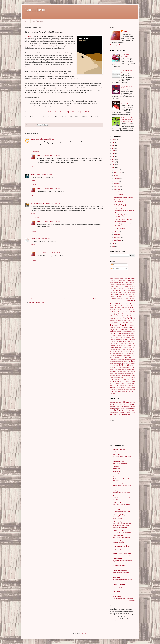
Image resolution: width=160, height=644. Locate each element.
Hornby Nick (129, 318)
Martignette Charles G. (124, 347)
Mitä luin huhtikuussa (120, 228)
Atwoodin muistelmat (118, 593)
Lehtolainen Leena (115, 345)
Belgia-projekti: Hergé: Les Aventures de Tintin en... (121, 205)
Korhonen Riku (117, 339)
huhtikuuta (117, 232)
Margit (33, 239)
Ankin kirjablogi (118, 522)
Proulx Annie (116, 365)
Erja (62, 112)
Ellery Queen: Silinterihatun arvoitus (122, 451)
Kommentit (115, 269)
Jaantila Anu (128, 327)
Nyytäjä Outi (121, 359)
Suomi (113, 415)
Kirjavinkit (116, 477)
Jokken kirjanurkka (119, 449)
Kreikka (133, 410)
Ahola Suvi (113, 280)
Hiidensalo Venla (115, 316)
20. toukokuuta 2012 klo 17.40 (51, 203)
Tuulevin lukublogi (118, 510)
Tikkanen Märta (131, 379)
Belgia (112, 408)
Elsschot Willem (114, 301)
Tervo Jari (117, 379)
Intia (131, 408)
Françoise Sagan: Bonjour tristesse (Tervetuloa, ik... (123, 225)
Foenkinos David (124, 304)
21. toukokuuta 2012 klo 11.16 (52, 189)
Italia (125, 410)
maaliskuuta (118, 235)
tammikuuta (117, 240)
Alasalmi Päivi (131, 280)
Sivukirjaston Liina (70, 112)
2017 (114, 156)
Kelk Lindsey (117, 337)
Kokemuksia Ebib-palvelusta (127, 71)
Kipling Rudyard (126, 337)
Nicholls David (126, 355)
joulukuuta (117, 170)
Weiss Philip (129, 389)
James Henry (116, 329)
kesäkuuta (117, 186)
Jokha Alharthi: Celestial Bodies (121, 493)
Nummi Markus (114, 359)
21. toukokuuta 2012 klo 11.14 (52, 222)
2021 (114, 145)
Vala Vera (116, 385)
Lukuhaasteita (38, 21)
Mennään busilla (117, 468)
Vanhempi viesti (98, 299)
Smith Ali (112, 375)
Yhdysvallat (124, 415)
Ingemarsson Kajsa (119, 327)
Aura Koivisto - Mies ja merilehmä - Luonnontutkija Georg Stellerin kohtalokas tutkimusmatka (122, 525)
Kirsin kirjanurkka (118, 536)
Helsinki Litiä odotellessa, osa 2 (121, 512)
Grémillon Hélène (131, 310)
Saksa (133, 412)
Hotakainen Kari (114, 320)
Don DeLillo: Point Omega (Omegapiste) (121, 201)
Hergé (124, 314)
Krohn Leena (123, 341)
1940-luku (125, 404)
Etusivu (64, 299)
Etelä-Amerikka (122, 408)
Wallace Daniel (125, 387)
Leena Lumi (116, 454)
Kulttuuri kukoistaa (119, 503)
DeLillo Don (113, 296)
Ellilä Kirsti (132, 298)
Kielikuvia (116, 467)
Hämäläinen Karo (131, 323)
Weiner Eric (123, 389)
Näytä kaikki (132, 601)
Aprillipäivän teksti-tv (118, 543)
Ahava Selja (123, 278)
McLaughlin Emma (114, 351)
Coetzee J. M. (124, 294)
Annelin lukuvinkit (118, 530)
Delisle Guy (132, 296)
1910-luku (132, 402)
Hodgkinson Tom (125, 316)
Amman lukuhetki (118, 484)
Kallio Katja (117, 333)
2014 (114, 162)
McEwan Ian (131, 349)
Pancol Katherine (125, 363)
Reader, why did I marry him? (122, 553)
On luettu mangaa (117, 473)
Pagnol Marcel (117, 363)
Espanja (116, 408)
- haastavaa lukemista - (119, 496)
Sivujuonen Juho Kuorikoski (86, 112)
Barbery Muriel (131, 284)
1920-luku (113, 404)
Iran (134, 408)
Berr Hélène (113, 288)
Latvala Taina (131, 343)
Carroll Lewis (126, 290)
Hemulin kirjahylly (118, 461)
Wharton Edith (117, 391)
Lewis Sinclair (131, 345)
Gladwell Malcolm (115, 310)
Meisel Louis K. (123, 351)
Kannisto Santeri (117, 335)
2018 (114, 154)
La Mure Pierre (122, 343)
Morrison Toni (128, 353)
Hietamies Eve (130, 314)
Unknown (34, 139)
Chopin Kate (131, 292)
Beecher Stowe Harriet (129, 286)
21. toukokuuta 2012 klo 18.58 (44, 239)
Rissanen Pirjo (116, 367)
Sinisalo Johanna (124, 373)
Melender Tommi (131, 351)
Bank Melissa (123, 284)
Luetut (26, 21)
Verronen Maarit (124, 385)
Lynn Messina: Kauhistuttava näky (122, 463)
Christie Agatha (115, 294)
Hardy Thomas (114, 312)
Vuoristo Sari (132, 385)
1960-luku (113, 406)
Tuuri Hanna (127, 383)
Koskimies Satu (126, 339)
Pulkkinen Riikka (125, 365)
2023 (114, 140)
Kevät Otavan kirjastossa (119, 550)
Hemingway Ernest (116, 314)
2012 (114, 167)
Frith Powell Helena (121, 306)
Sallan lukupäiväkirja (119, 515)
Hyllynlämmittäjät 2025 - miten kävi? (123, 598)
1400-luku (113, 402)
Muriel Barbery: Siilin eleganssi (121, 537)
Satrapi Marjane (122, 369)
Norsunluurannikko (114, 412)
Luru (38, 155)
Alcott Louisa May (115, 282)
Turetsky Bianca (114, 383)
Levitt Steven (124, 345)
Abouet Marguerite (115, 278)
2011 (114, 244)
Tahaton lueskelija (118, 541)
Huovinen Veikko (123, 321)
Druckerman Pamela (115, 298)
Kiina (129, 410)
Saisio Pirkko (113, 369)
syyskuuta (117, 178)
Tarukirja (115, 491)
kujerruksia (116, 577)
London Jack (114, 347)
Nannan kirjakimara (119, 584)
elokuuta (117, 181)
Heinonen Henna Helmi (124, 312)
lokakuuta (117, 175)
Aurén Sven (125, 282)
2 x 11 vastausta (118, 194)
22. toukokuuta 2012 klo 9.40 (52, 253)
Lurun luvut (35, 10)
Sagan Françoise (131, 367)
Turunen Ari (121, 383)
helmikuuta (117, 237)
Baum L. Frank (120, 286)
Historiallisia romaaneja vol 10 (121, 567)
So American (29, 36)
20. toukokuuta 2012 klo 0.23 (46, 139)
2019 (114, 151)
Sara (32, 174)
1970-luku (120, 406)
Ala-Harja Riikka (122, 280)
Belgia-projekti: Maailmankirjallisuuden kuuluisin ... (124, 211)
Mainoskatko (116, 472)
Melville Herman (114, 353)
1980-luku (127, 406)
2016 (114, 159)
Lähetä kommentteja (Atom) (37, 302)
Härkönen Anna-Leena (120, 325)
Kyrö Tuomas (114, 343)
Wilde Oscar (125, 391)
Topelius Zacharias (130, 381)
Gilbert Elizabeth (130, 308)
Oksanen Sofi (128, 359)
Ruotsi (129, 412)
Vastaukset (36, 151)
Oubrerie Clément (123, 361)
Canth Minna (115, 290)
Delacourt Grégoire (123, 296)
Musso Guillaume (118, 355)
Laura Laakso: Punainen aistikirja (122, 555)
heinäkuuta (117, 184)
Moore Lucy (121, 353)
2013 (114, 165)
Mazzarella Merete (121, 349)
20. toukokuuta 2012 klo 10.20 (43, 174)
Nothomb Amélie (119, 357)
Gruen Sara (123, 310)
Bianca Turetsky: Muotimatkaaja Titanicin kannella (123, 216)
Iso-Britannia (119, 410)
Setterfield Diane (121, 371)
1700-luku (118, 402)
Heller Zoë (132, 312)
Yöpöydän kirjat (118, 558)
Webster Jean (117, 389)
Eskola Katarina (122, 301)
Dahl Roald (132, 294)
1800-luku (125, 402)
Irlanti (112, 410)
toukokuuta (117, 189)
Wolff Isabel (132, 391)
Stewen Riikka (117, 377)
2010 (114, 246)
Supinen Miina (124, 377)
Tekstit (114, 265)
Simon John (117, 373)
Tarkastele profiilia (115, 45)
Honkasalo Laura (118, 318)
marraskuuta (118, 173)
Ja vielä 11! (117, 192)
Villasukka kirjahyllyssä (120, 570)
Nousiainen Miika (130, 357)
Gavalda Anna (119, 308)
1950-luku (132, 404)
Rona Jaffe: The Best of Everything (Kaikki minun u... (124, 220)
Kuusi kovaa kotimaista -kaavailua (123, 197)
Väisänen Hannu (115, 387)
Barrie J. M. (113, 286)
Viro (118, 415)
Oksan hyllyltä (117, 596)
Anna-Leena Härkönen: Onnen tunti (128, 103)
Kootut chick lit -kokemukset (126, 55)
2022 (114, 143)
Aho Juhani (131, 278)
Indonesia (128, 408)
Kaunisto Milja (126, 335)
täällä (50, 46)
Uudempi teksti (30, 299)
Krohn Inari (116, 341)
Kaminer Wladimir (126, 333)
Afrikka (133, 406)
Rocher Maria (123, 367)
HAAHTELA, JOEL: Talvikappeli (122, 532)
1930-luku (119, 404)
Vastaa (33, 147)
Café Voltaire (116, 591)
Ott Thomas (116, 361)
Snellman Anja (120, 375)
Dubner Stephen (124, 298)
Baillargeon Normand (115, 284)
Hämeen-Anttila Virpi (120, 322)
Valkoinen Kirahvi (54, 112)
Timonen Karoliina (117, 381)
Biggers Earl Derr (122, 288)
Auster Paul (132, 282)
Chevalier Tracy (121, 292)
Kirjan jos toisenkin (119, 565)
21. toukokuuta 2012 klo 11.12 (52, 155)
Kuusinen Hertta (131, 341)
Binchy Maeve (131, 288)
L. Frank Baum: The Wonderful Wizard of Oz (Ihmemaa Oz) (127, 120)
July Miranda (123, 331)
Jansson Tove (123, 329)
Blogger (84, 634)
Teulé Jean (123, 379)
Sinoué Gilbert (131, 373)
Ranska (123, 412)
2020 (114, 148)
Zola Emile (113, 393)
